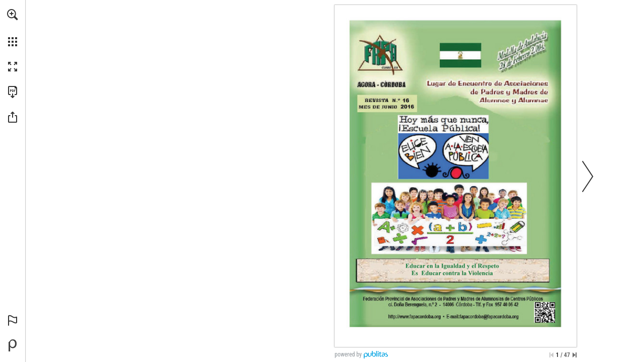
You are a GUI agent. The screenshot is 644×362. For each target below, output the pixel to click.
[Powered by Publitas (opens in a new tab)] (13, 345)
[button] (13, 15)
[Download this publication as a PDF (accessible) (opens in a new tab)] (13, 92)
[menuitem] (13, 28)
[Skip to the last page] (575, 355)
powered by (348, 354)
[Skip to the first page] (551, 355)
